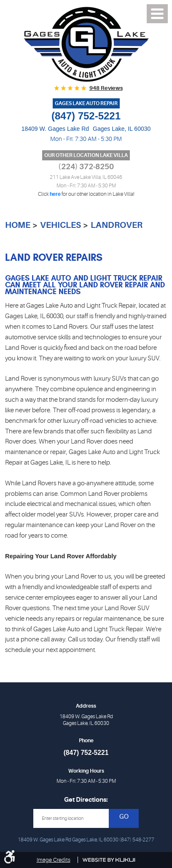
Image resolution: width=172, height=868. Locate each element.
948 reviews (106, 88)
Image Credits (54, 860)
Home (18, 225)
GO (124, 817)
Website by (109, 860)
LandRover (117, 225)
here (55, 194)
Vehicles (60, 225)
